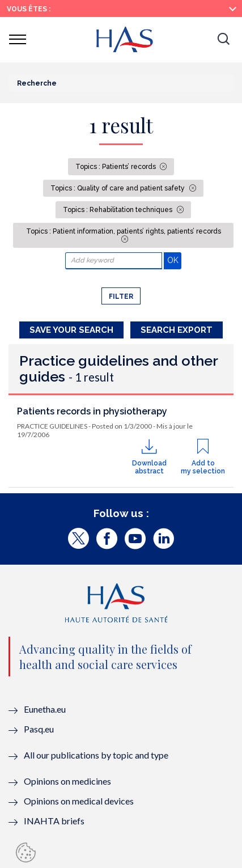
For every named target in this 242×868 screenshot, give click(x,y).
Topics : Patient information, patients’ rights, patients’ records (124, 231)
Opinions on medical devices (79, 801)
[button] (223, 40)
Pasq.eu (39, 729)
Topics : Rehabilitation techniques (118, 210)
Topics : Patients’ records (116, 167)
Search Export (177, 330)
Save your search (71, 330)
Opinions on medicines (67, 781)
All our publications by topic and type (96, 755)
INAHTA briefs (54, 821)
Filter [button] (121, 297)
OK (174, 260)
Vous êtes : (29, 9)
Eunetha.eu (45, 709)
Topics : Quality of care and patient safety (118, 188)
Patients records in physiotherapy (92, 411)
